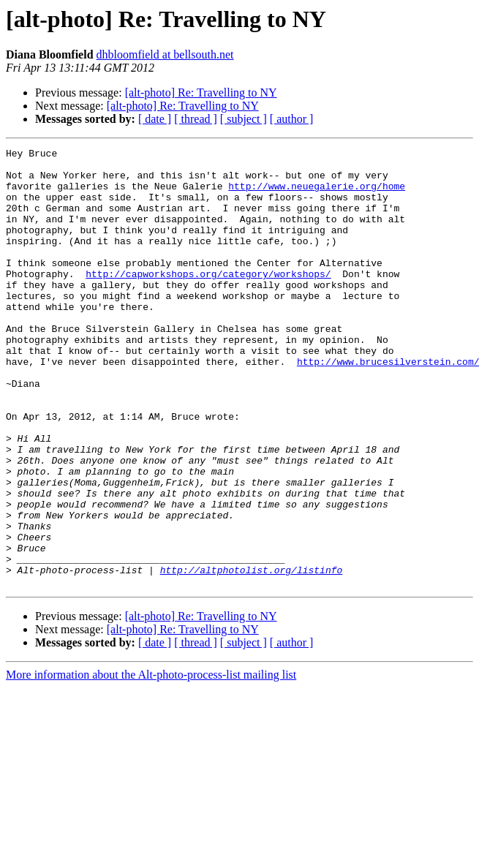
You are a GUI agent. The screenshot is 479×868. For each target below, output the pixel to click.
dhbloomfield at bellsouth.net (165, 54)
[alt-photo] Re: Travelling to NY (201, 93)
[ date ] (155, 119)
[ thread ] (196, 119)
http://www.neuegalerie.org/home (317, 195)
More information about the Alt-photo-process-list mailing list (151, 762)
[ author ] (292, 119)
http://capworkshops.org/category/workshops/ (208, 300)
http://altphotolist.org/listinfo (252, 655)
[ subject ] (244, 119)
